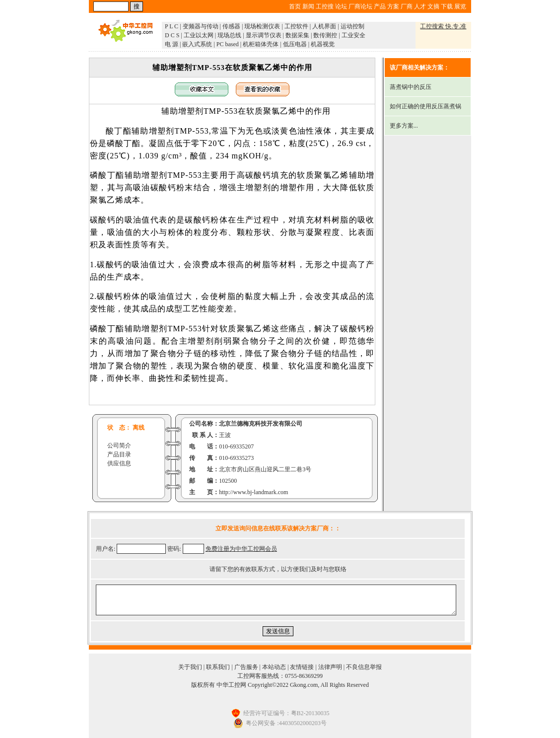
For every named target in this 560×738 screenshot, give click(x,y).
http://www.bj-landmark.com (253, 492)
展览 (460, 6)
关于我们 (190, 667)
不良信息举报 (364, 667)
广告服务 (246, 667)
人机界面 (324, 26)
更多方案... (404, 126)
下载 (447, 6)
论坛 (341, 6)
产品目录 (119, 454)
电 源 (172, 44)
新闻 (308, 6)
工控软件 (296, 26)
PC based (228, 44)
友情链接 (302, 667)
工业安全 (353, 35)
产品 (380, 6)
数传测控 (325, 35)
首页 (295, 6)
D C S (172, 35)
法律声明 (330, 667)
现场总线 (229, 35)
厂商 (407, 6)
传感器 (231, 26)
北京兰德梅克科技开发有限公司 (261, 424)
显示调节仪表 (264, 35)
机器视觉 (323, 44)
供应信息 (119, 463)
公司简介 (119, 445)
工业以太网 (199, 35)
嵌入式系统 (197, 44)
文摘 (433, 6)
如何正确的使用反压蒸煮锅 (425, 106)
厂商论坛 (360, 6)
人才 (420, 6)
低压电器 (295, 44)
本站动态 (274, 667)
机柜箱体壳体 (261, 44)
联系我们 (218, 667)
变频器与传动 (201, 26)
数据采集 (297, 35)
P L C (172, 26)
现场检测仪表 (262, 26)
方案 (393, 6)
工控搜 (325, 6)
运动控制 (352, 26)
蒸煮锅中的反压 (411, 87)
